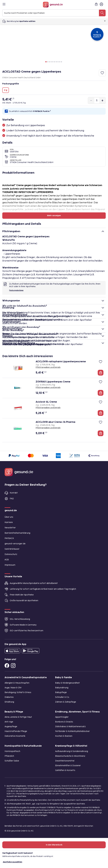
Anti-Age (9, 722)
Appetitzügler (62, 717)
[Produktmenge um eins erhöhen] (102, 101)
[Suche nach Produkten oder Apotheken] (102, 13)
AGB (7, 560)
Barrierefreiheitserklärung (17, 533)
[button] (46, 62)
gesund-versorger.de (15, 544)
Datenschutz (11, 554)
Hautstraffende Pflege (16, 731)
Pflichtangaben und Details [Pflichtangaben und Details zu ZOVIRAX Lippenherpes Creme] (48, 387)
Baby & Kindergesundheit (67, 683)
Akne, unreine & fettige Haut (18, 717)
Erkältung (9, 702)
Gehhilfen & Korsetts (65, 770)
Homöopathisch (12, 751)
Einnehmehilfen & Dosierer (68, 766)
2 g (6, 90)
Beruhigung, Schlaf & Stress (18, 692)
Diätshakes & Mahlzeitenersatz (70, 727)
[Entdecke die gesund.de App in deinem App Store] (12, 651)
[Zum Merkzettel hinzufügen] (102, 73)
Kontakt (14, 493)
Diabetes (9, 697)
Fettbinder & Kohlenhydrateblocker (72, 731)
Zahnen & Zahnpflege (66, 702)
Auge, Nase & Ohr (13, 688)
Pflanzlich (9, 756)
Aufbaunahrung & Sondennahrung (72, 751)
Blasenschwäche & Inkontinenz (70, 756)
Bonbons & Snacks (64, 722)
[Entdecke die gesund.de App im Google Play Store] (31, 651)
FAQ (12, 499)
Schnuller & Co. (62, 697)
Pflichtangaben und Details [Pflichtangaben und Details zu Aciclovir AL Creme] (48, 408)
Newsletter (10, 528)
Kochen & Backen (64, 736)
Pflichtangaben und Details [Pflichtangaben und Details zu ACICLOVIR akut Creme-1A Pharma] (48, 428)
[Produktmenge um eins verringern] (91, 101)
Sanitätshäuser (12, 549)
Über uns (9, 517)
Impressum (10, 565)
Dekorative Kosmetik (15, 736)
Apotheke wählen (63, 21)
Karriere (9, 522)
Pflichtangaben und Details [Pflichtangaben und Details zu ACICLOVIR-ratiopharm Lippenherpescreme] (48, 367)
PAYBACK (9, 538)
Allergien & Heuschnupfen (17, 683)
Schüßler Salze (12, 761)
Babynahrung (62, 688)
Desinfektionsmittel (65, 761)
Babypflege (61, 692)
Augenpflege (11, 727)
